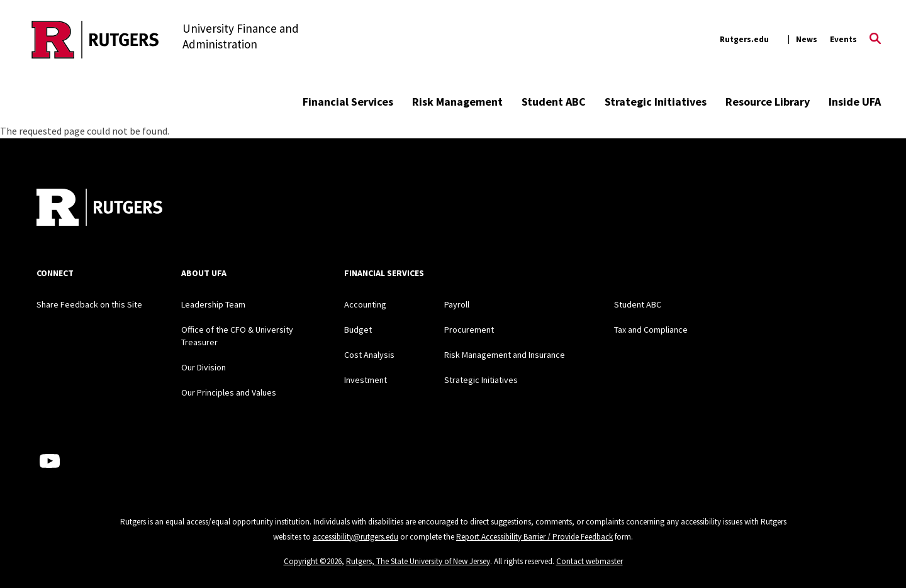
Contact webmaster (590, 561)
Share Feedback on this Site (89, 304)
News (807, 39)
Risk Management (457, 102)
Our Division (204, 367)
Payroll (457, 304)
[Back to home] (99, 209)
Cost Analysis (369, 355)
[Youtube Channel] (50, 461)
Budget (358, 330)
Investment (366, 380)
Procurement (469, 330)
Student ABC (554, 102)
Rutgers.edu (744, 39)
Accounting (365, 304)
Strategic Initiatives (656, 102)
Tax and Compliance (651, 330)
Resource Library (768, 102)
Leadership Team (213, 304)
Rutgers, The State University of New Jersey (418, 561)
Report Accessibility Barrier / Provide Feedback (534, 537)
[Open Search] (875, 40)
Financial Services (348, 102)
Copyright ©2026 (313, 561)
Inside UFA (855, 102)
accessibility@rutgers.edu (355, 537)
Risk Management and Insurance (505, 355)
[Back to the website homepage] (95, 40)
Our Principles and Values (229, 392)
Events (843, 39)
